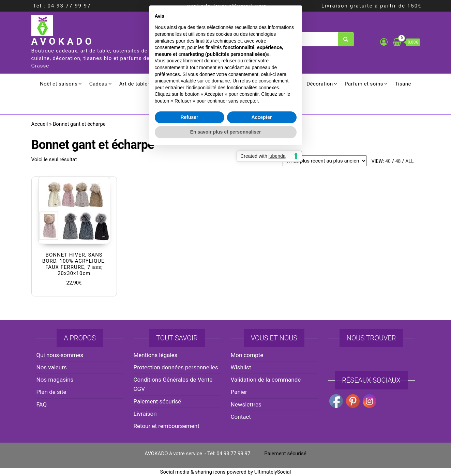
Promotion (225, 104)
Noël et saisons (59, 84)
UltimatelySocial (273, 472)
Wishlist (241, 367)
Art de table (133, 84)
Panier (239, 392)
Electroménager (243, 84)
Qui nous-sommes (60, 355)
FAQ (42, 404)
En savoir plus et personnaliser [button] (226, 295)
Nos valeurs (52, 367)
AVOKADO (63, 41)
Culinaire (201, 84)
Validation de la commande (266, 380)
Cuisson (169, 84)
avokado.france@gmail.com (227, 6)
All (409, 161)
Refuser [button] (189, 280)
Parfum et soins (364, 84)
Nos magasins (55, 380)
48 (398, 161)
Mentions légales (156, 355)
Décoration (320, 84)
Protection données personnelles (176, 367)
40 (388, 161)
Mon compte (247, 355)
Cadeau (99, 84)
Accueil (40, 124)
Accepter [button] (262, 280)
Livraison (145, 414)
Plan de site (51, 392)
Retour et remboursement (167, 426)
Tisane (403, 84)
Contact (241, 417)
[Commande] (325, 161)
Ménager (284, 84)
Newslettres (246, 404)
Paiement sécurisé (157, 401)
